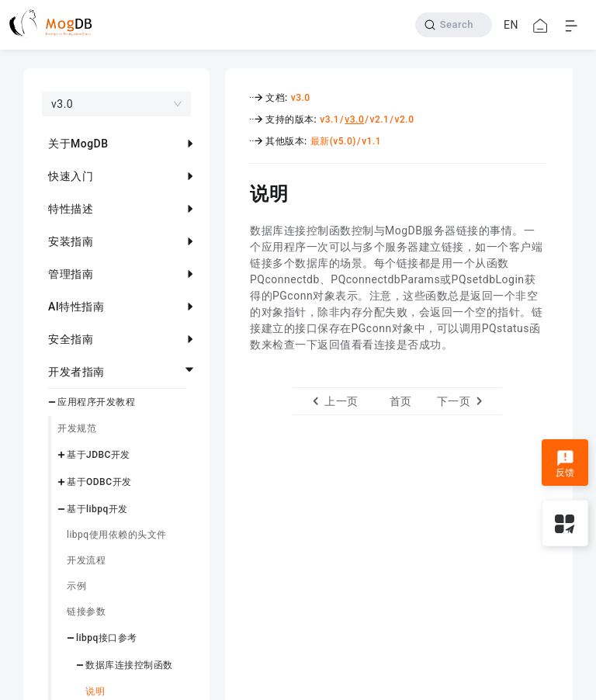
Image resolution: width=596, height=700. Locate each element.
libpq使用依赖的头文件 (117, 535)
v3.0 (301, 98)
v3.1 (329, 120)
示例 (76, 586)
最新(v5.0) (333, 141)
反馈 (565, 464)
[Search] (454, 25)
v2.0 (405, 120)
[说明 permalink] (238, 192)
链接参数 (86, 612)
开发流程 (86, 560)
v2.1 (379, 120)
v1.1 (371, 141)
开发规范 (77, 428)
